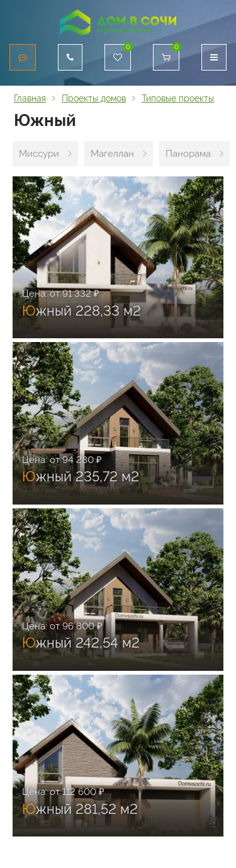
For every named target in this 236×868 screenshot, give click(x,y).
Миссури (39, 154)
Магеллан (112, 154)
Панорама (188, 154)
